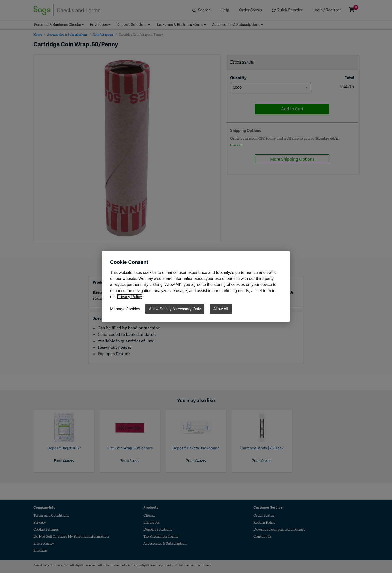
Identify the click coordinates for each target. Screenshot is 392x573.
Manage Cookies (125, 309)
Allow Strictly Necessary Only (175, 309)
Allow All (221, 309)
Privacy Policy (129, 297)
